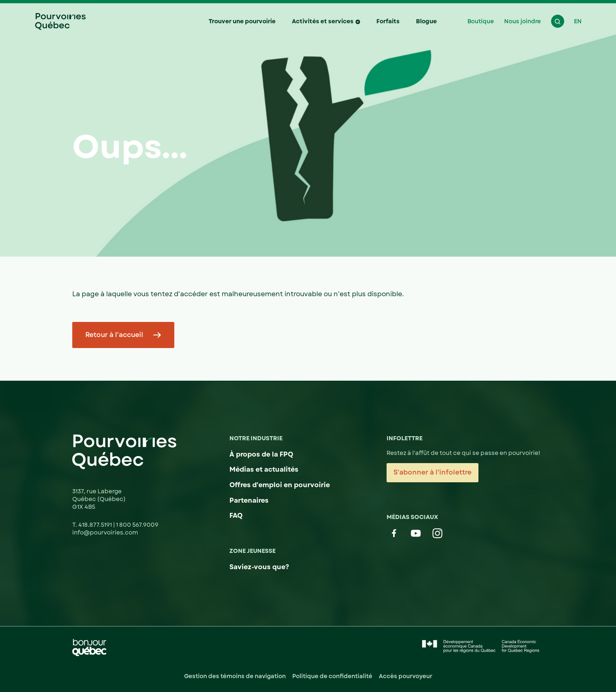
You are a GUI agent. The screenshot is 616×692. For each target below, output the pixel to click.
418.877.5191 (96, 525)
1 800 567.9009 (137, 525)
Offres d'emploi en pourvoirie (280, 485)
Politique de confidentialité (332, 676)
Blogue (426, 21)
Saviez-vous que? (259, 567)
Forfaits (388, 21)
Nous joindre (523, 21)
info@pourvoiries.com (105, 532)
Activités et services (323, 21)
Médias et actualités (264, 469)
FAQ (236, 516)
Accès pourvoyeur (406, 676)
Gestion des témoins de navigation (235, 676)
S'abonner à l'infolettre (433, 472)
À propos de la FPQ (261, 454)
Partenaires (249, 500)
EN (578, 21)
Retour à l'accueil (114, 335)
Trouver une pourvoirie (242, 21)
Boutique (481, 21)
